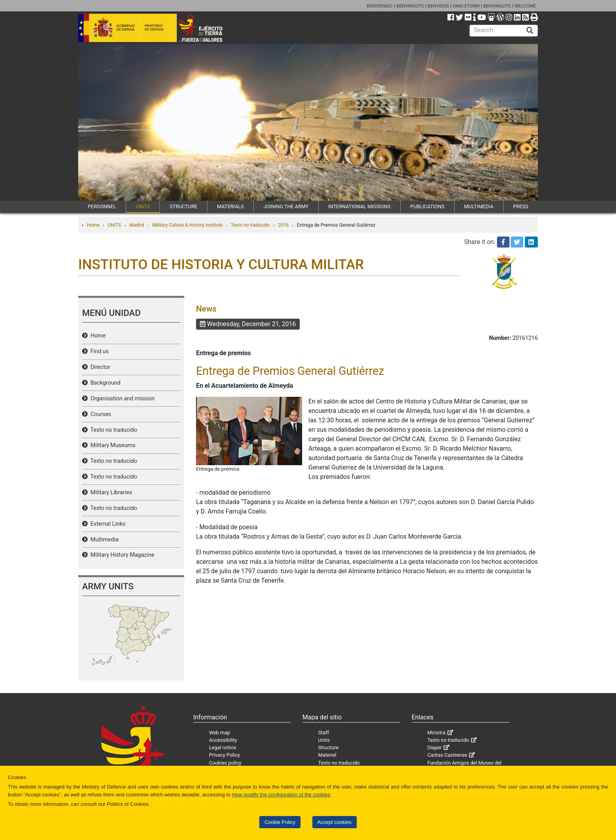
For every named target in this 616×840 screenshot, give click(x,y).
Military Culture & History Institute (187, 225)
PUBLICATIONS (427, 206)
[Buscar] (530, 31)
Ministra (436, 733)
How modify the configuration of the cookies (281, 795)
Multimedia (103, 540)
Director (99, 367)
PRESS (521, 206)
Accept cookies (335, 822)
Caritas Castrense (447, 755)
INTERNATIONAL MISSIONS (359, 206)
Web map (220, 733)
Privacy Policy (225, 755)
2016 (283, 225)
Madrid (137, 225)
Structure (328, 747)
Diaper (435, 747)
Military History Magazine (121, 555)
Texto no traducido (250, 225)
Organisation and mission (121, 399)
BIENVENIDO (380, 6)
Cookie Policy (280, 822)
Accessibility (223, 740)
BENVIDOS (438, 6)
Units (324, 740)
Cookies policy (225, 763)
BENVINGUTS (410, 6)
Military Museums (112, 445)
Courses (99, 414)
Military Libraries (110, 492)
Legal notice (223, 747)
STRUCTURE (184, 206)
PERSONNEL (102, 206)
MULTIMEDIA (479, 206)
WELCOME (525, 6)
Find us (98, 351)
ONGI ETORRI (466, 6)
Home (93, 225)
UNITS (143, 206)
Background (104, 383)
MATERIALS (230, 206)
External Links (106, 524)
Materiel (327, 755)
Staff (324, 733)
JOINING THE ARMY (286, 206)
